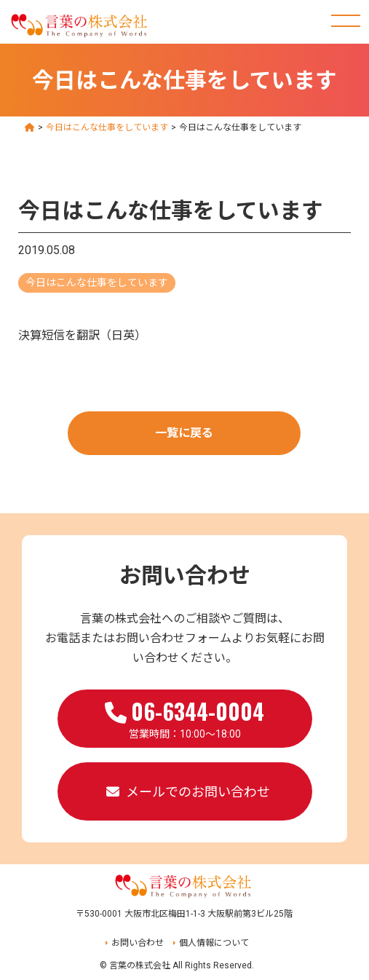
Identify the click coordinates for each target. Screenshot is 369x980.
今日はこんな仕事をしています (97, 282)
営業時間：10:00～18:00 (184, 717)
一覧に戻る (184, 433)
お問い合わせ (138, 943)
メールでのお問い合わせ (198, 792)
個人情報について (214, 943)
